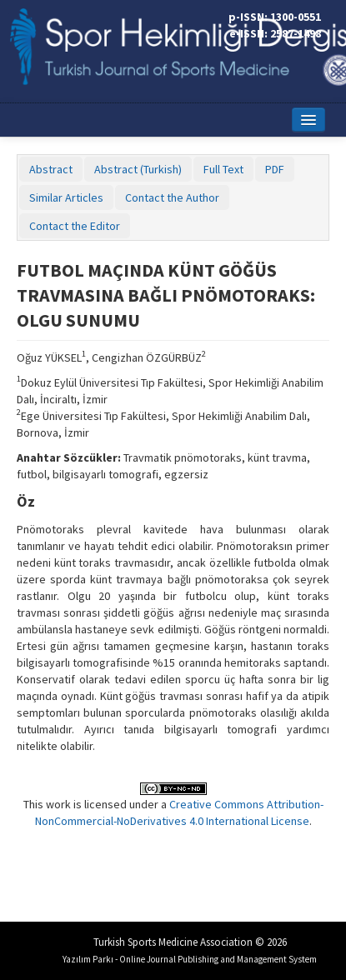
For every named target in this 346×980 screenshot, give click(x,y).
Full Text (223, 169)
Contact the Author (172, 197)
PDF (275, 169)
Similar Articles (66, 197)
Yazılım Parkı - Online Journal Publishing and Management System (190, 959)
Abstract (51, 169)
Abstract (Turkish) (138, 169)
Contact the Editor (75, 226)
